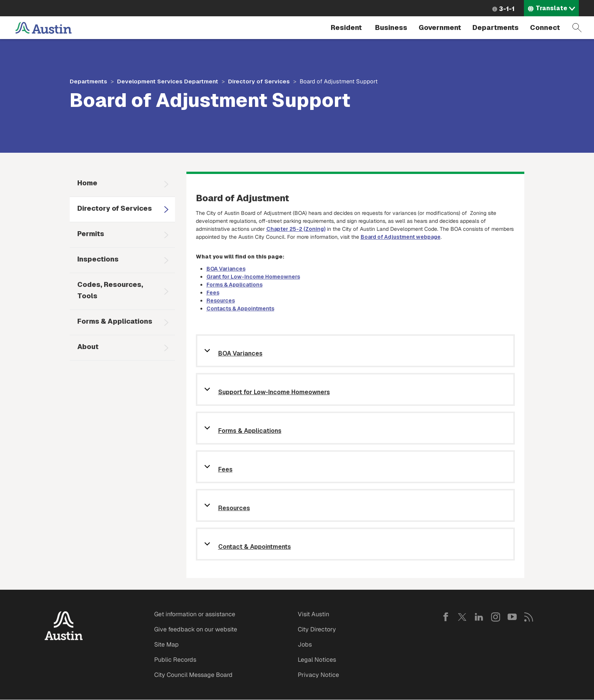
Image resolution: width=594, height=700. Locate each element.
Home (87, 183)
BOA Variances (226, 269)
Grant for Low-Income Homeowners (253, 277)
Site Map (166, 644)
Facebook (445, 617)
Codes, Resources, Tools (110, 290)
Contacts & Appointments (240, 309)
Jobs (305, 644)
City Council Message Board (193, 675)
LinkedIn (479, 617)
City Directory (317, 629)
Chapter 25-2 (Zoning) (296, 229)
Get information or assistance (195, 614)
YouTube (512, 617)
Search (577, 28)
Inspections (98, 259)
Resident (346, 27)
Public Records (175, 660)
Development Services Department (168, 81)
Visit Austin (313, 614)
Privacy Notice (318, 675)
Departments (496, 27)
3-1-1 (507, 9)
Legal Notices (317, 660)
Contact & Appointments (255, 547)
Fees (213, 293)
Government (440, 27)
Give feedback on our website (196, 629)
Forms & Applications (115, 321)
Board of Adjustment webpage (401, 237)
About (88, 347)
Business (391, 27)
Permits (91, 234)
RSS (529, 617)
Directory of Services (259, 81)
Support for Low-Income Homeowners (274, 392)
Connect (545, 27)
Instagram (496, 617)
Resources (221, 301)
